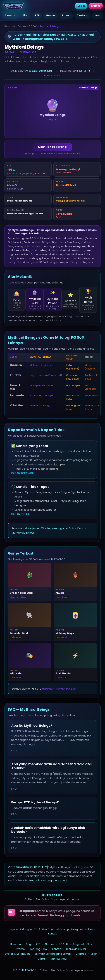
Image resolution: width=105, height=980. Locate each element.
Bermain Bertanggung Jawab (49, 880)
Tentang (83, 15)
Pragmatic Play (83, 944)
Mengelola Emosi (23, 533)
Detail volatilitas (64, 173)
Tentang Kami (38, 949)
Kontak (56, 949)
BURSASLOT (52, 895)
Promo (66, 15)
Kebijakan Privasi (76, 949)
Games (51, 15)
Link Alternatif (59, 959)
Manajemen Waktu (37, 528)
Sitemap (81, 954)
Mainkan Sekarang (52, 147)
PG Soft (33, 26)
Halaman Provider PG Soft (59, 689)
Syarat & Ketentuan (17, 954)
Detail (59, 217)
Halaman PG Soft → (16, 189)
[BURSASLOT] (14, 6)
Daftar (42, 959)
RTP (37, 15)
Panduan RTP (41, 173)
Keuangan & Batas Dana (68, 528)
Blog (26, 15)
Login (94, 954)
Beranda (10, 15)
